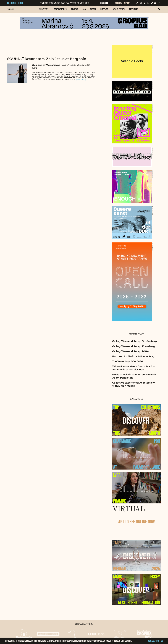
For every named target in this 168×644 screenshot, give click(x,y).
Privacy (119, 3)
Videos (93, 9)
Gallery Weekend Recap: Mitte (130, 351)
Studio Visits (44, 9)
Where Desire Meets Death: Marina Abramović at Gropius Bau (133, 368)
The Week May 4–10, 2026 (127, 361)
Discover (104, 9)
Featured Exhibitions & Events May (133, 356)
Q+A (84, 9)
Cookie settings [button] (154, 641)
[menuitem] (44, 11)
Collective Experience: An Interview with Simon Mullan (133, 384)
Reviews (75, 9)
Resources (134, 9)
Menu (11, 10)
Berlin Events (119, 9)
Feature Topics (60, 9)
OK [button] (162, 641)
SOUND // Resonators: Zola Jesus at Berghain (47, 59)
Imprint (127, 3)
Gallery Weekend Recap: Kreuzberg (134, 346)
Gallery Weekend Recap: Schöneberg (134, 341)
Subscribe (104, 3)
